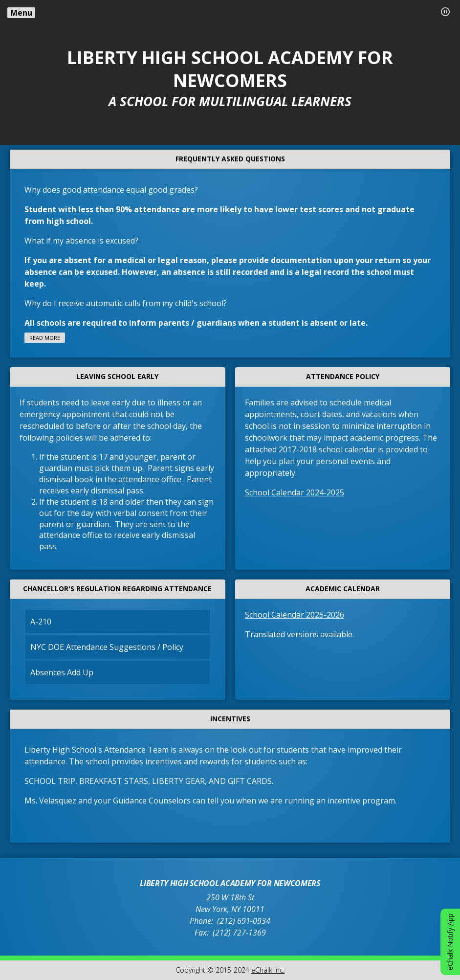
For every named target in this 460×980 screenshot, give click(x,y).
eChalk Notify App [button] (450, 942)
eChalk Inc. (268, 970)
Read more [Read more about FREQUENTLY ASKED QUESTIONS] (45, 338)
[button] (445, 12)
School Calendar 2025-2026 (295, 615)
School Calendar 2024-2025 (295, 492)
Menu (21, 13)
